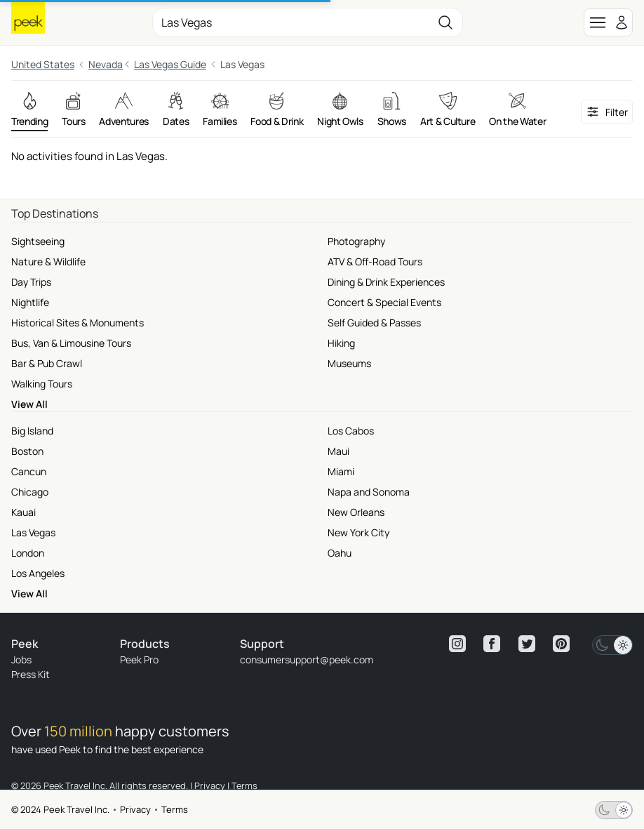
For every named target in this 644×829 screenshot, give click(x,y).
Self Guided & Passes (374, 323)
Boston (27, 451)
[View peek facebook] (492, 644)
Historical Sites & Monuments (78, 323)
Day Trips (31, 282)
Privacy (135, 809)
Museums (349, 363)
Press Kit (31, 674)
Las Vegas (33, 532)
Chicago (30, 492)
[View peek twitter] (527, 644)
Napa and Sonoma (369, 492)
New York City (358, 532)
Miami (341, 471)
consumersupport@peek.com (307, 659)
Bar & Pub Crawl (47, 363)
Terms (175, 809)
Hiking (341, 343)
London (28, 553)
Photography (356, 241)
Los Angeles (38, 573)
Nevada (106, 64)
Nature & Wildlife (48, 261)
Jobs (21, 659)
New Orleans (356, 512)
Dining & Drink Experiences (386, 282)
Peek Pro (139, 659)
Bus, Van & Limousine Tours (71, 343)
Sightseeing (38, 241)
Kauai (24, 512)
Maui (338, 451)
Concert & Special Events (384, 302)
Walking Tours (42, 384)
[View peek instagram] (457, 644)
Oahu (340, 553)
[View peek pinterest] (561, 644)
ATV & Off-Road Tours (375, 261)
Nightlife (30, 302)
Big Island (32, 431)
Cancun (29, 471)
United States (43, 64)
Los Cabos (351, 431)
